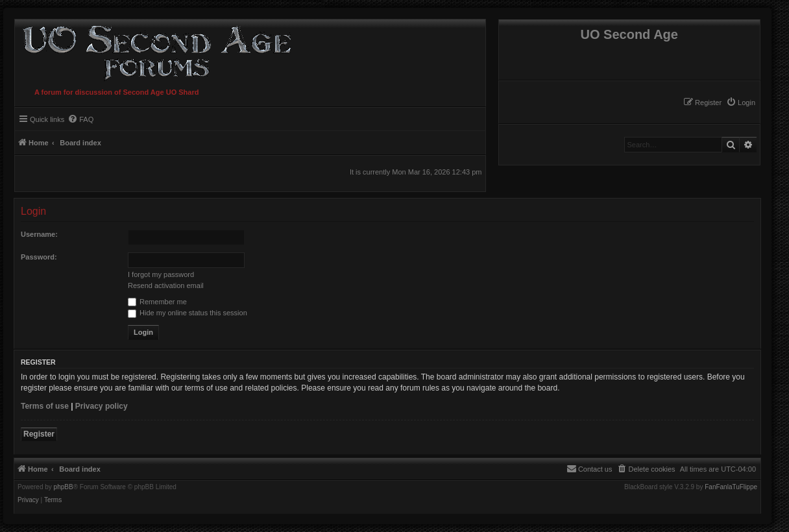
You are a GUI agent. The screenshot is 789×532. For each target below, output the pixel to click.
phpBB (64, 487)
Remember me (157, 302)
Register (39, 434)
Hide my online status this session (188, 313)
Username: (39, 234)
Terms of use (45, 406)
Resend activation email (166, 285)
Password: (39, 257)
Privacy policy (102, 406)
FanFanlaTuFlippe (731, 487)
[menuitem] (741, 103)
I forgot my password (161, 274)
